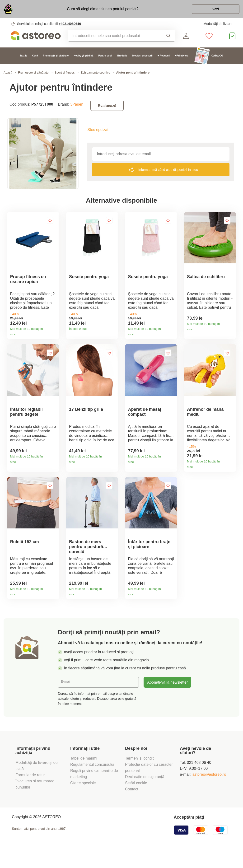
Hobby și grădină (83, 58)
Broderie (122, 58)
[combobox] (114, 38)
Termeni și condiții (141, 775)
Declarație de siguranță (145, 794)
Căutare (168, 38)
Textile (23, 58)
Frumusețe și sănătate (56, 58)
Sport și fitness (64, 75)
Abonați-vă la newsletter (167, 699)
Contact (132, 806)
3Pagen (77, 107)
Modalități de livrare (218, 26)
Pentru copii (105, 58)
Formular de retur (30, 792)
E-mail (67, 699)
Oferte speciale (83, 800)
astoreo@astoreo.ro (209, 791)
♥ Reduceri (164, 58)
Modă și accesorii (142, 58)
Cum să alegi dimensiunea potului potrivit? (99, 10)
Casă (35, 58)
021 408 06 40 (199, 779)
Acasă (8, 75)
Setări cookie (136, 800)
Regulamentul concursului (92, 781)
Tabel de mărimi (84, 775)
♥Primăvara (182, 58)
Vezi (212, 10)
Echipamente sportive (96, 75)
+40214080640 (70, 26)
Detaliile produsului (54, 338)
